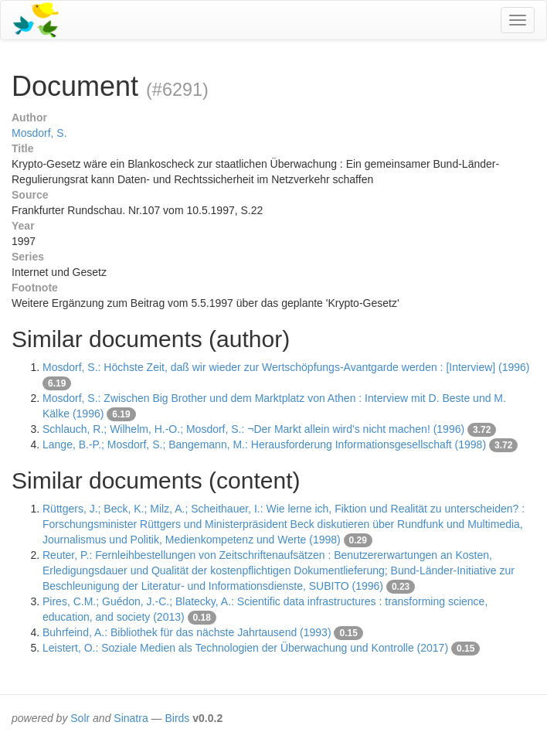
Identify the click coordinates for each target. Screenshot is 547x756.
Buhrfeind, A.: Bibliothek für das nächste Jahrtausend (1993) (187, 632)
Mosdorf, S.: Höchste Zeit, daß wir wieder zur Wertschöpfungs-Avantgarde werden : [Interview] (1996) (286, 367)
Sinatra (131, 718)
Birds (177, 718)
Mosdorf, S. (39, 133)
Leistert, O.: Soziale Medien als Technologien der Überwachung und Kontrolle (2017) (245, 648)
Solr (80, 718)
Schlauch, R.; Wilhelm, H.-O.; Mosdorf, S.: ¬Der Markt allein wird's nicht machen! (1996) (253, 429)
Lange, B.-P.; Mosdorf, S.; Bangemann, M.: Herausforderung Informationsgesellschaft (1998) (264, 444)
